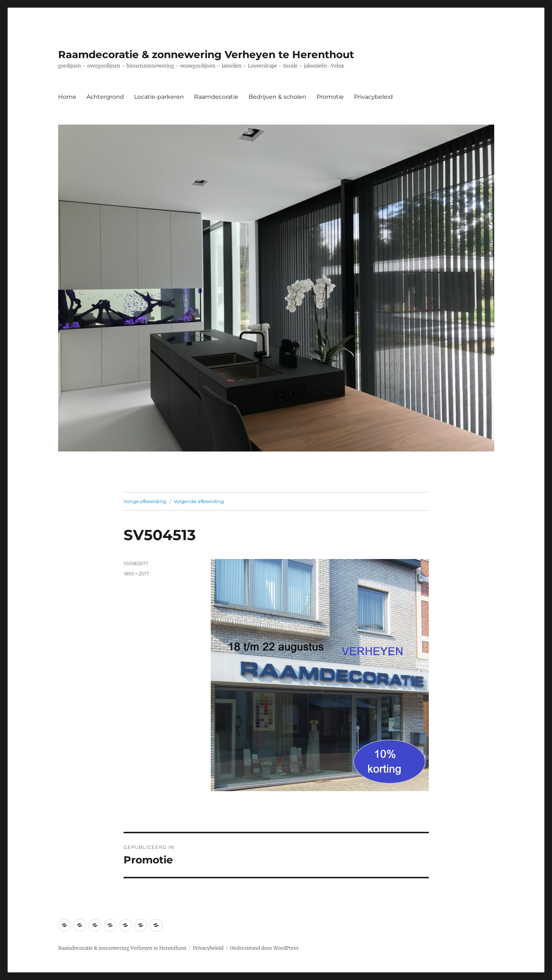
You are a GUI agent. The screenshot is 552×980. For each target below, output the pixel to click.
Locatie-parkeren (159, 97)
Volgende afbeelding (199, 501)
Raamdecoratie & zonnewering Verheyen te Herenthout (206, 54)
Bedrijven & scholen (277, 97)
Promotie (330, 97)
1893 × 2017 (136, 574)
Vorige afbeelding (145, 501)
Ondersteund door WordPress (264, 948)
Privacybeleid (373, 97)
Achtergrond (105, 97)
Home (67, 97)
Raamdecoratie (216, 97)
